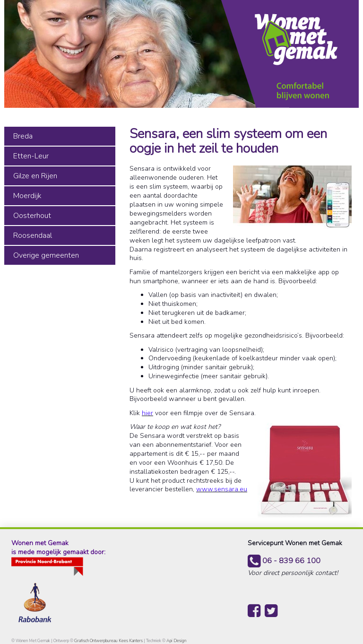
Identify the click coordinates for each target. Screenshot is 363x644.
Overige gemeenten (46, 255)
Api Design (176, 641)
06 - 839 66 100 (284, 561)
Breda (23, 136)
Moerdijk (27, 196)
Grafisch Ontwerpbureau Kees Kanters (109, 641)
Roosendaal (33, 235)
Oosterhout (32, 216)
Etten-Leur (31, 156)
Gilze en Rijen (35, 176)
